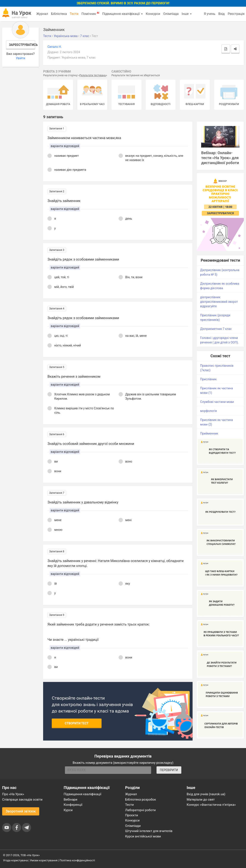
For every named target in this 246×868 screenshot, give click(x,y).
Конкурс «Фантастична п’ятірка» (211, 805)
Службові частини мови (217, 402)
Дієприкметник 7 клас (216, 329)
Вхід (222, 14)
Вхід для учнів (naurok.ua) (206, 794)
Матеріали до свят (201, 800)
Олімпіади (133, 826)
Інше (187, 14)
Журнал (42, 14)
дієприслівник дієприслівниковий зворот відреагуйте (219, 302)
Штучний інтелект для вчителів (149, 831)
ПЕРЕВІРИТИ (169, 770)
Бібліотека (59, 14)
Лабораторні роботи (141, 810)
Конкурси (153, 14)
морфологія (208, 411)
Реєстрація (236, 14)
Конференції (73, 805)
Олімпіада (171, 14)
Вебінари (70, 800)
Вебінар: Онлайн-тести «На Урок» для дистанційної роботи (220, 158)
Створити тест (77, 723)
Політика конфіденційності (77, 860)
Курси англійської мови (143, 836)
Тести (74, 14)
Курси (68, 810)
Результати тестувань (93, 75)
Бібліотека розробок (141, 800)
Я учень (209, 14)
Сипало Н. (55, 47)
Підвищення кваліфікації (122, 14)
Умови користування (44, 860)
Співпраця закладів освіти (22, 800)
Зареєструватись (22, 45)
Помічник (90, 14)
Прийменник (209, 433)
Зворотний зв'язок (21, 811)
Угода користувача (15, 860)
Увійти (21, 58)
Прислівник (208, 379)
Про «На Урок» (13, 794)
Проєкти (132, 815)
